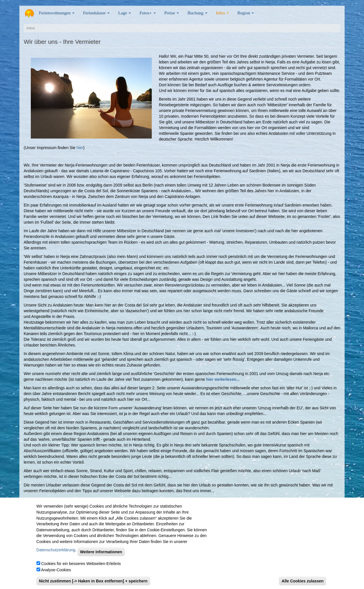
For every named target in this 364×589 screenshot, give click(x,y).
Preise (172, 13)
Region (246, 13)
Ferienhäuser (96, 13)
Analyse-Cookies (56, 576)
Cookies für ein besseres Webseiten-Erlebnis (81, 570)
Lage (125, 13)
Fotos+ (148, 13)
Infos (222, 13)
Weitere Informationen (101, 558)
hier (80, 148)
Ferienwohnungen (57, 13)
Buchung (197, 13)
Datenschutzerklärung (56, 556)
